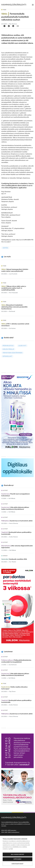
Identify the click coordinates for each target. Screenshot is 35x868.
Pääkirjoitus (8, 346)
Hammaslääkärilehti (14, 5)
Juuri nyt (22, 346)
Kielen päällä (8, 349)
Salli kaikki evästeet (17, 855)
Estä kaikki (17, 859)
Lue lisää (11, 849)
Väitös (5, 248)
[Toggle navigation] (33, 5)
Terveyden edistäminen (13, 353)
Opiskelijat (7, 356)
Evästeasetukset (18, 864)
